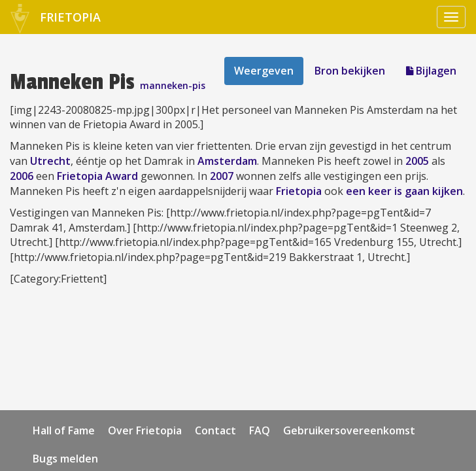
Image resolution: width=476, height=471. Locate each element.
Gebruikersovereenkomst (349, 430)
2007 (222, 176)
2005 (417, 161)
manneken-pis (173, 85)
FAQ (260, 430)
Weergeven (264, 71)
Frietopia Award (97, 176)
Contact (215, 430)
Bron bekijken (350, 71)
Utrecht (50, 161)
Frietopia (299, 191)
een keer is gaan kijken (404, 191)
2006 (22, 176)
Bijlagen (431, 71)
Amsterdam (227, 161)
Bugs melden (65, 459)
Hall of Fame (64, 430)
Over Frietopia (145, 430)
